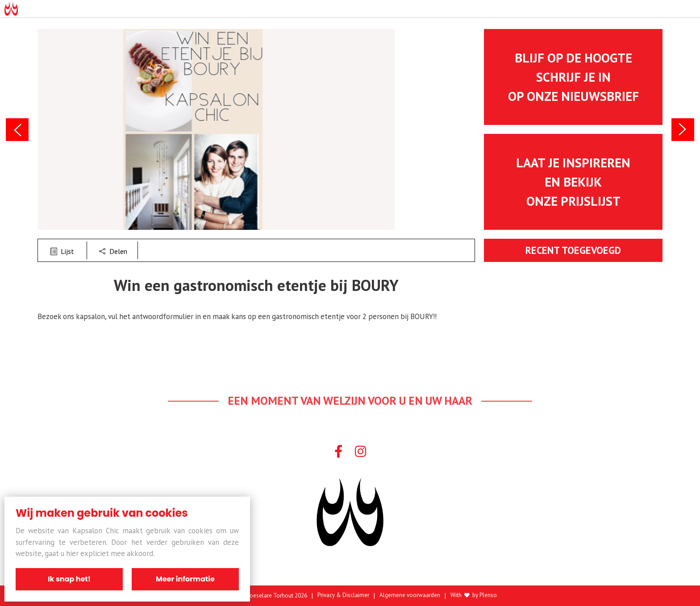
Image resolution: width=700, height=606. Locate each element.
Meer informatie (185, 579)
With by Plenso (474, 596)
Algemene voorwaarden (410, 596)
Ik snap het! (69, 579)
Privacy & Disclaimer (343, 596)
